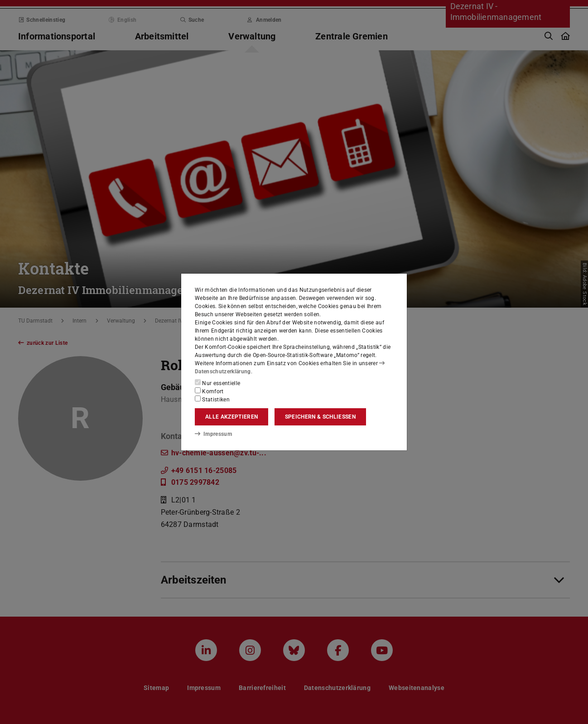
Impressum (213, 434)
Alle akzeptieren (231, 417)
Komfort (209, 391)
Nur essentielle (217, 383)
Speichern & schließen (320, 417)
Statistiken (212, 399)
